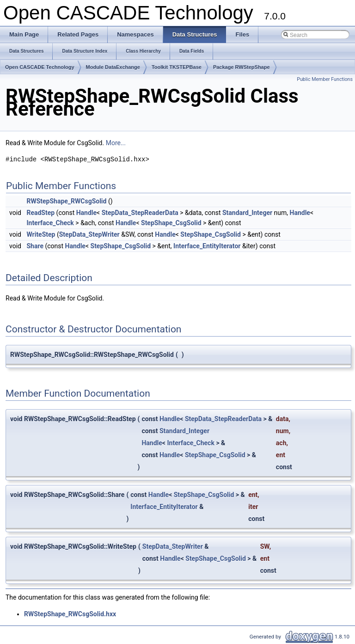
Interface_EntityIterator (207, 246)
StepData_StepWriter (89, 234)
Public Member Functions (325, 79)
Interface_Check (50, 223)
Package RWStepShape (242, 67)
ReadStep (40, 213)
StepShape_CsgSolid (171, 223)
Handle (86, 213)
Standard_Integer (247, 213)
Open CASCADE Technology (40, 67)
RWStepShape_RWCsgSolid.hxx (70, 614)
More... (116, 143)
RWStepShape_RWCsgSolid (66, 201)
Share (35, 246)
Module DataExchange (113, 67)
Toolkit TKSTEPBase (177, 67)
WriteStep (41, 234)
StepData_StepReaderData (140, 213)
